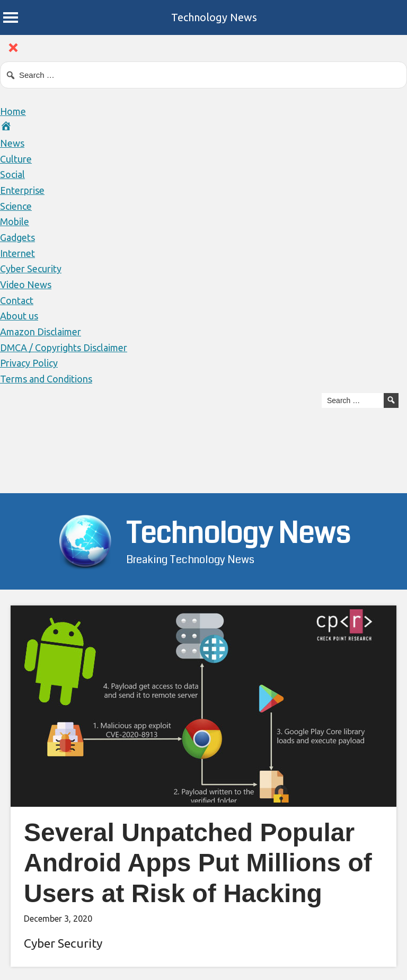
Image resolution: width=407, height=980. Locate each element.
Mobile (15, 221)
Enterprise (22, 190)
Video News (26, 284)
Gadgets (17, 237)
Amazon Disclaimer (41, 332)
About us (19, 316)
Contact (17, 300)
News (12, 143)
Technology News (214, 17)
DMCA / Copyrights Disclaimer (64, 348)
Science (16, 206)
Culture (16, 159)
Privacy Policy (29, 363)
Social (12, 174)
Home (13, 111)
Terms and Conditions (46, 379)
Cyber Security (31, 269)
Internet (17, 253)
